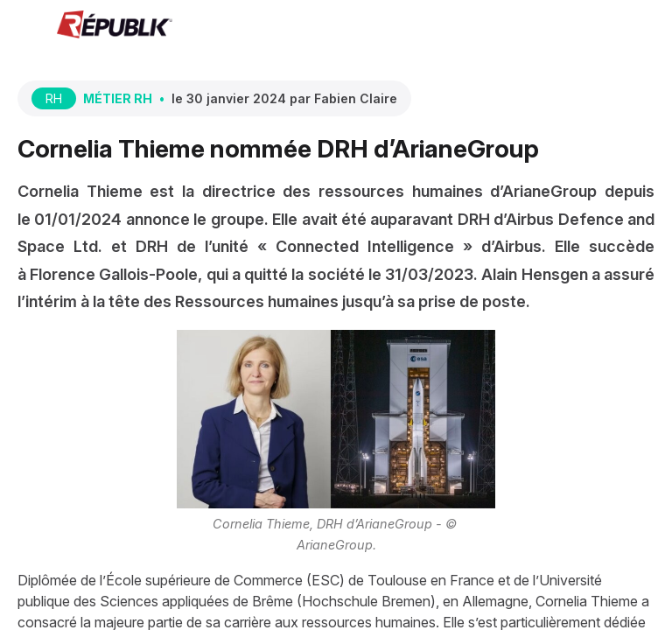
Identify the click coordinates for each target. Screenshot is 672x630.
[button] (26, 26)
